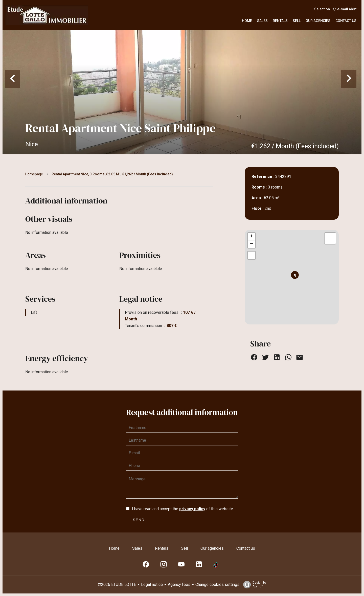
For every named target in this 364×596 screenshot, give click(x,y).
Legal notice (152, 584)
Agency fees (179, 584)
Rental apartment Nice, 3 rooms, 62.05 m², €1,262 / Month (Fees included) (112, 174)
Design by (253, 585)
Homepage (34, 174)
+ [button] (252, 237)
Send (139, 520)
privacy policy (192, 509)
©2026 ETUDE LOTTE (117, 584)
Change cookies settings (217, 584)
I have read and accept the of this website (183, 509)
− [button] (252, 244)
